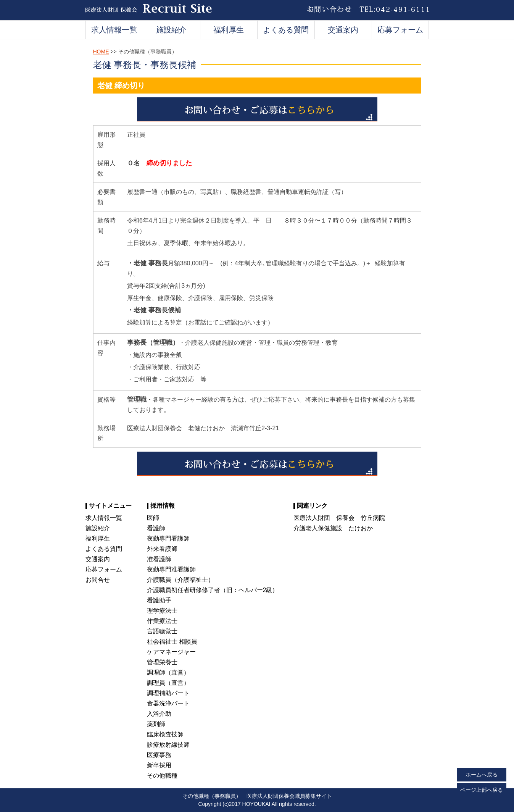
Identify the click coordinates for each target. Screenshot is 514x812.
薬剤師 (156, 724)
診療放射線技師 (168, 745)
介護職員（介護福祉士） (180, 580)
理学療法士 (162, 611)
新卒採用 (159, 765)
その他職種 (162, 776)
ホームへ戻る (482, 775)
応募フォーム (400, 30)
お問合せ (98, 580)
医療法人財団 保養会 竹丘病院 (339, 518)
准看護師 (159, 559)
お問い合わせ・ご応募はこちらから (257, 464)
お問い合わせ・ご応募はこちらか (257, 109)
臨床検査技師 (165, 734)
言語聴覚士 (162, 631)
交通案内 (343, 30)
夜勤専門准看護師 (171, 569)
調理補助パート (168, 693)
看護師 (156, 528)
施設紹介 (171, 30)
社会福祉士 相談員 (172, 642)
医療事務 (159, 755)
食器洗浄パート (168, 703)
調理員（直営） (168, 683)
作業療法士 (162, 621)
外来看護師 (162, 549)
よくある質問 (286, 30)
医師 (153, 518)
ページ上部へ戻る (482, 790)
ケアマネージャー (171, 652)
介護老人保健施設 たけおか (333, 528)
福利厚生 (229, 30)
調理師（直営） (168, 672)
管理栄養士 (162, 662)
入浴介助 (159, 714)
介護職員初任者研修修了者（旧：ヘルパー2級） (213, 590)
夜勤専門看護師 (168, 538)
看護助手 (159, 600)
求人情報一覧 (114, 30)
